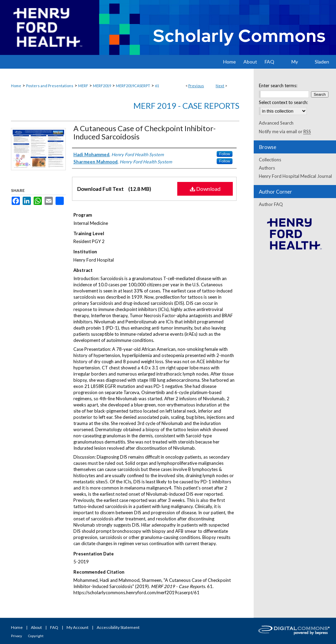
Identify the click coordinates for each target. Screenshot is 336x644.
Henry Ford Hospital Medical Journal (295, 176)
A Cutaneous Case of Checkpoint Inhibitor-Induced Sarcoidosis (145, 132)
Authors (267, 168)
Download (205, 189)
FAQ (54, 627)
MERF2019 (102, 86)
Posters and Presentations (50, 86)
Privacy (16, 636)
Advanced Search (276, 123)
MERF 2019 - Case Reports (186, 106)
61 (157, 86)
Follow (225, 154)
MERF (83, 86)
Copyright (36, 636)
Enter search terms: (278, 85)
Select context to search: (283, 102)
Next (220, 86)
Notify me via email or (285, 131)
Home (16, 86)
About (36, 627)
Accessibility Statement (118, 627)
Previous (196, 86)
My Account (77, 627)
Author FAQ (271, 204)
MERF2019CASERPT (133, 86)
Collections (270, 160)
